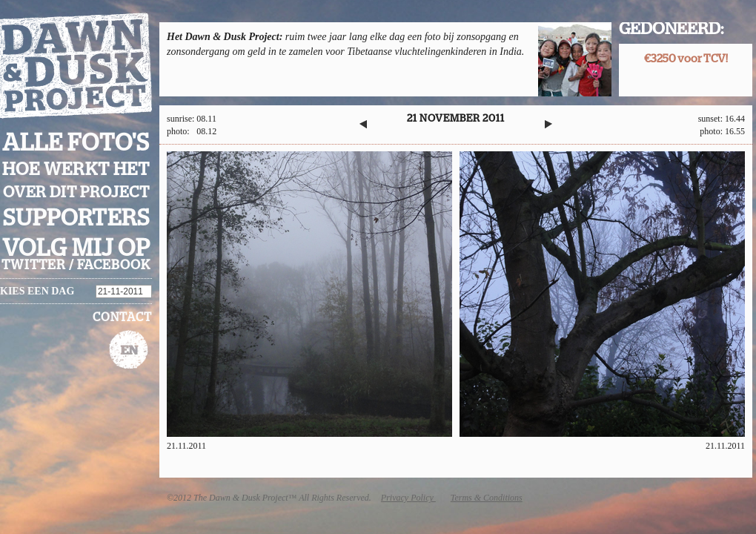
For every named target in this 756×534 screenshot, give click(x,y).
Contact (122, 317)
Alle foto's (76, 143)
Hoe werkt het (76, 170)
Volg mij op (76, 248)
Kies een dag (37, 291)
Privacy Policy (408, 498)
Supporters (76, 218)
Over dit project (76, 192)
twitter (34, 266)
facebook (114, 266)
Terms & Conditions (487, 498)
